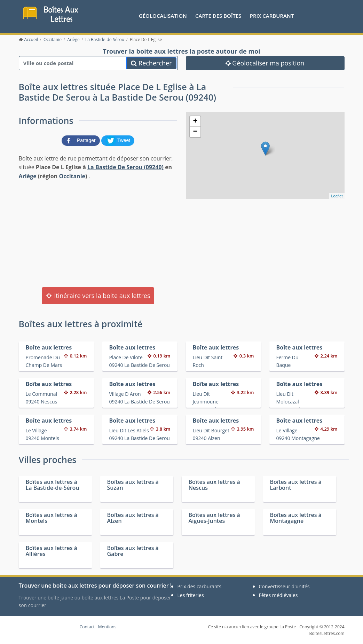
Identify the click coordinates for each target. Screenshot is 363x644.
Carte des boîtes (218, 16)
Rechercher (151, 63)
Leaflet (337, 196)
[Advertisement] (98, 233)
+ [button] (195, 121)
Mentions (107, 627)
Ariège (28, 176)
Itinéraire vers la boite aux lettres (98, 296)
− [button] (195, 132)
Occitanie (72, 176)
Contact (87, 627)
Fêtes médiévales (278, 595)
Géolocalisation (163, 16)
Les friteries (191, 595)
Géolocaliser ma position (265, 63)
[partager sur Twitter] (118, 140)
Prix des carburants (200, 586)
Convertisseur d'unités (284, 586)
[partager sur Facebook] (81, 140)
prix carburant (272, 16)
